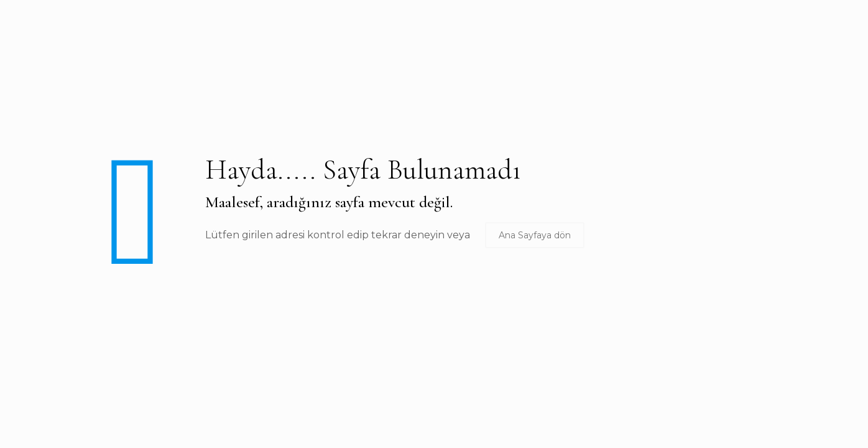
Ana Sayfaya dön (535, 235)
